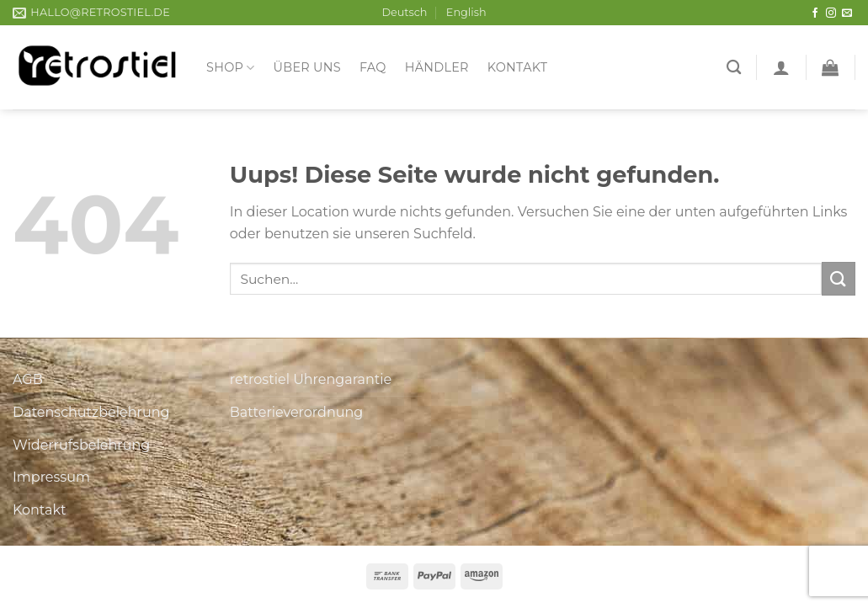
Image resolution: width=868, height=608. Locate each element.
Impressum (51, 477)
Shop (231, 68)
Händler (437, 67)
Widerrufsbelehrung (81, 445)
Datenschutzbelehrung (91, 412)
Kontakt (518, 67)
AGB (28, 379)
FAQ (373, 67)
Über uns (307, 67)
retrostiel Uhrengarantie (311, 379)
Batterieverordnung (296, 412)
